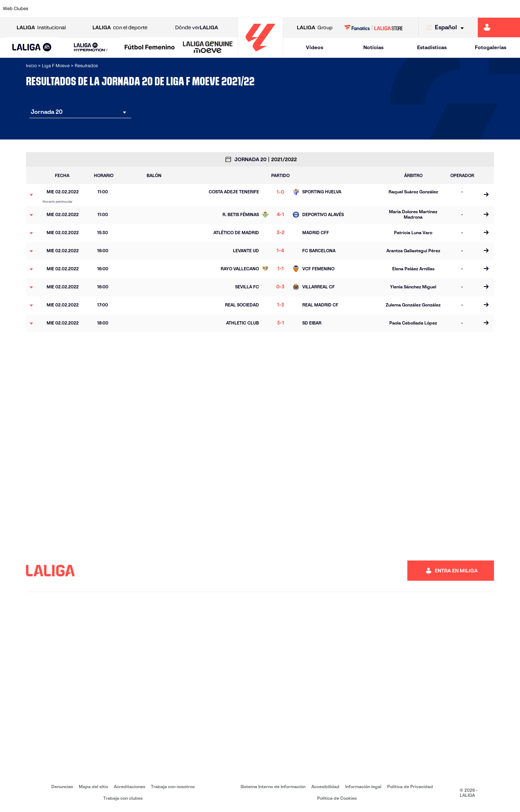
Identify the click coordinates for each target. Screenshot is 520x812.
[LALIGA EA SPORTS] (32, 48)
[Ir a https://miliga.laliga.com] (499, 27)
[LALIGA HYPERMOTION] (91, 48)
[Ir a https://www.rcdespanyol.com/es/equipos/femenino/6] (359, 9)
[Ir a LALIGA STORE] (374, 27)
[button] (32, 48)
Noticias (373, 47)
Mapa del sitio (93, 787)
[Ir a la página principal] (260, 54)
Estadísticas (432, 47)
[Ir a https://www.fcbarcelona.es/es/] (206, 9)
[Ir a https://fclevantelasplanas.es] (237, 9)
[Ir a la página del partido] (486, 195)
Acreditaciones (129, 787)
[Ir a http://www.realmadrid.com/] (390, 9)
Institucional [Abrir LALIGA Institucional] (41, 28)
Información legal (363, 787)
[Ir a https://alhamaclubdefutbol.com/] (84, 9)
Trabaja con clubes (123, 798)
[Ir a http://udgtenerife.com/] (145, 9)
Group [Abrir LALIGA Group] (315, 28)
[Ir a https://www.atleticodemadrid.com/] (114, 9)
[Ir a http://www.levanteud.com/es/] (298, 9)
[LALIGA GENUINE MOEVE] (208, 48)
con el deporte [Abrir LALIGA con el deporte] (120, 28)
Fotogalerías (491, 47)
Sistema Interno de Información (273, 787)
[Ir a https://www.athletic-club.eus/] (53, 9)
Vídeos (315, 47)
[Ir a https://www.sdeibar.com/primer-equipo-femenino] (451, 9)
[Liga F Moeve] (150, 48)
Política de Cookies (337, 798)
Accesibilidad (325, 787)
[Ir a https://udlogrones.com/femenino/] (512, 9)
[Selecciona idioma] (447, 28)
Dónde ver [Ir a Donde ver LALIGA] (197, 28)
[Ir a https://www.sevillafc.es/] (481, 9)
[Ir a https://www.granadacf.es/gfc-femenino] (267, 9)
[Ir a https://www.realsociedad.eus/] (420, 9)
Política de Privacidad (410, 787)
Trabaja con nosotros (173, 787)
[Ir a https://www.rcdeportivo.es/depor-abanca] (175, 9)
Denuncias (62, 787)
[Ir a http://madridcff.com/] (328, 9)
